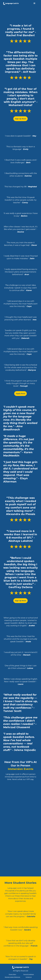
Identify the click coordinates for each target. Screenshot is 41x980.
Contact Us (29, 977)
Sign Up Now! (20, 119)
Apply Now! (20, 394)
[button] (34, 3)
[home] (11, 3)
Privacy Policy (12, 974)
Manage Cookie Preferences (12, 977)
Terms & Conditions (29, 974)
